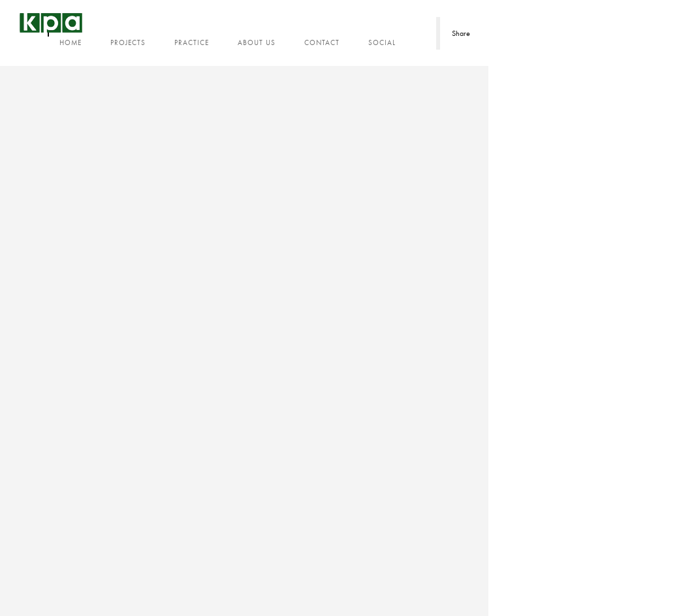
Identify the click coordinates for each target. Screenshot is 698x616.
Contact (322, 43)
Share (461, 33)
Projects (128, 43)
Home (71, 43)
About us (257, 43)
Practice (192, 43)
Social (382, 43)
